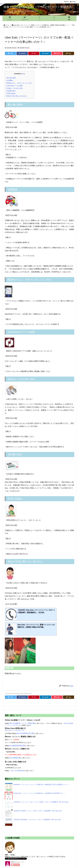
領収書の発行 (11, 91)
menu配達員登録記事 (17, 746)
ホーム (7, 25)
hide (23, 74)
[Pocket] (57, 53)
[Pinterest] (34, 53)
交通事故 (9, 80)
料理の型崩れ (11, 93)
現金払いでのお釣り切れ (14, 88)
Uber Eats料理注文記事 (25, 733)
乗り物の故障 (11, 78)
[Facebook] (22, 53)
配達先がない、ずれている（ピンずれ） (19, 83)
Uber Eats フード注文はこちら (15, 730)
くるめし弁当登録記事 (16, 771)
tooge (71, 686)
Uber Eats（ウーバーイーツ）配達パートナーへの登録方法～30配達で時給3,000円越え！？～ (42, 25)
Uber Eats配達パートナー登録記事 (22, 723)
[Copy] (69, 53)
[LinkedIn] (45, 53)
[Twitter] (10, 53)
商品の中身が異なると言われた (17, 96)
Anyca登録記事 (15, 758)
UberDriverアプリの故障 (14, 86)
